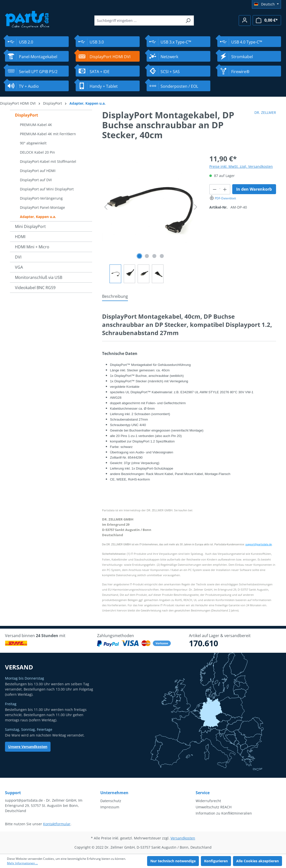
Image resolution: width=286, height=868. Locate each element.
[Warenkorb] (267, 20)
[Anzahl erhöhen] (225, 189)
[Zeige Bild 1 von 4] (139, 256)
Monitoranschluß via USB (39, 277)
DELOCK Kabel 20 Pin (37, 152)
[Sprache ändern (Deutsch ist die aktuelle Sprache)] (266, 4)
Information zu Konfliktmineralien (224, 813)
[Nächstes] (196, 207)
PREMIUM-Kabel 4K (36, 125)
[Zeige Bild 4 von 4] (162, 256)
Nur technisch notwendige (173, 861)
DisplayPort (27, 115)
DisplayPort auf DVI (36, 180)
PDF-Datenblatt (223, 198)
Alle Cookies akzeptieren (257, 861)
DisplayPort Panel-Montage (42, 207)
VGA (19, 267)
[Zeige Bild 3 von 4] (154, 256)
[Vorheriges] (106, 207)
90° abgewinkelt (33, 143)
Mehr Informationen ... (22, 863)
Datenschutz (111, 801)
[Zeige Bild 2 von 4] (147, 256)
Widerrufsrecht (208, 801)
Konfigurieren (216, 861)
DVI (18, 257)
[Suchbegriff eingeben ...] (138, 21)
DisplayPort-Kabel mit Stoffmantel (48, 161)
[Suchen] (188, 21)
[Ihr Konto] (245, 21)
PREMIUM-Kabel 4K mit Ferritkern (48, 134)
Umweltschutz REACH (214, 807)
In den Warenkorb (254, 189)
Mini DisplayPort (30, 226)
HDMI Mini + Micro (32, 247)
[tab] (115, 297)
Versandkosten (183, 838)
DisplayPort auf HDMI (38, 171)
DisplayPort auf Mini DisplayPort (47, 189)
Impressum (110, 807)
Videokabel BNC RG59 (35, 288)
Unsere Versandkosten (28, 747)
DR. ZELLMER (265, 112)
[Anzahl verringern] (215, 189)
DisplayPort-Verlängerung (41, 198)
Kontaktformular (57, 824)
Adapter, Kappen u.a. (38, 217)
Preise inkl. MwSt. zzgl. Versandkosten (241, 166)
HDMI (20, 237)
